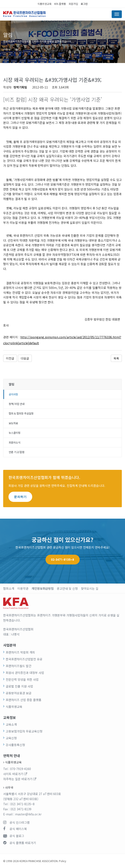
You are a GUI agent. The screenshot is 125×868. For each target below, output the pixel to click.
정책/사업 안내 (17, 404)
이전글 (10, 358)
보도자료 (13, 423)
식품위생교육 (44, 4)
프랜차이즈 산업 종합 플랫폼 (24, 700)
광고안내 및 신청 (67, 588)
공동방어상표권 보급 (19, 693)
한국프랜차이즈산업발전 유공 (24, 659)
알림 (17, 49)
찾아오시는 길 (90, 588)
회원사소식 (15, 442)
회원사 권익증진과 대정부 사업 (25, 673)
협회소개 (9, 588)
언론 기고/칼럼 (17, 452)
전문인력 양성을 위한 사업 (22, 679)
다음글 (25, 358)
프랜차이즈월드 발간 (19, 666)
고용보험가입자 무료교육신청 (24, 731)
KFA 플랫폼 (60, 4)
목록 (116, 358)
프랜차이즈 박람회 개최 (20, 652)
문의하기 (20, 497)
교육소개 (11, 724)
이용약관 (23, 588)
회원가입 (73, 4)
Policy (62, 861)
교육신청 (11, 738)
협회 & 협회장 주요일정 (21, 413)
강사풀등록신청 (15, 745)
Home (7, 49)
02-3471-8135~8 (63, 560)
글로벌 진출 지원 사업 (19, 686)
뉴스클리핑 (15, 433)
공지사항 (13, 394)
